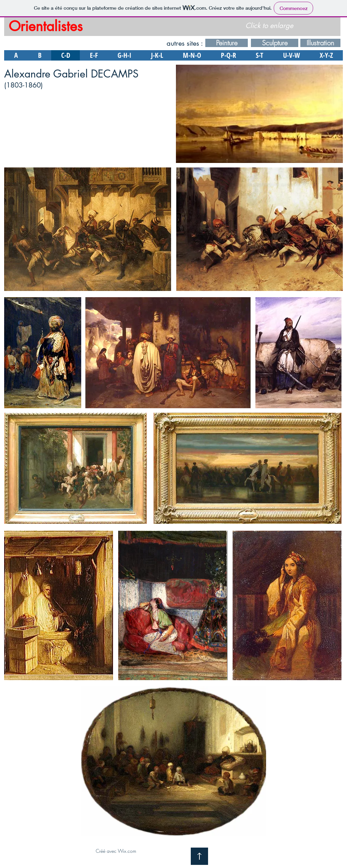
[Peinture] (227, 43)
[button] (259, 114)
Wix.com (127, 851)
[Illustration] (320, 43)
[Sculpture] (275, 43)
